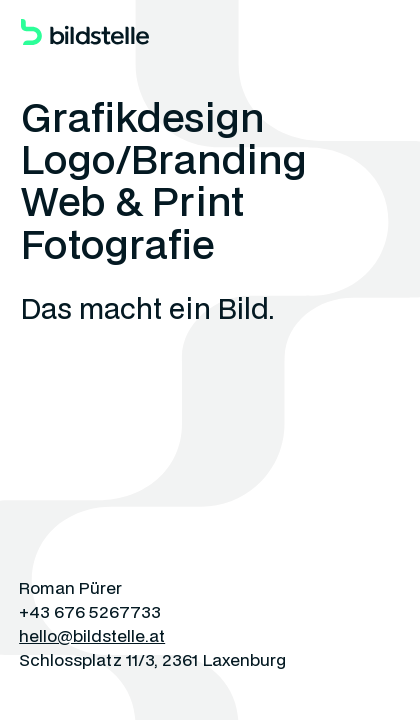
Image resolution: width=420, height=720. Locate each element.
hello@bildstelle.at (92, 635)
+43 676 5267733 (90, 611)
